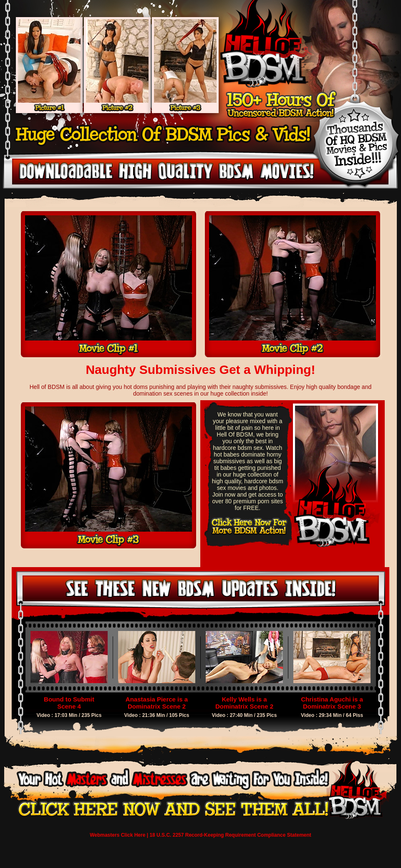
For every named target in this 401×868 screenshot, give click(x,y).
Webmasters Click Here (117, 835)
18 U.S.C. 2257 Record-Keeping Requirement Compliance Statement (230, 835)
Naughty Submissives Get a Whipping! (200, 370)
